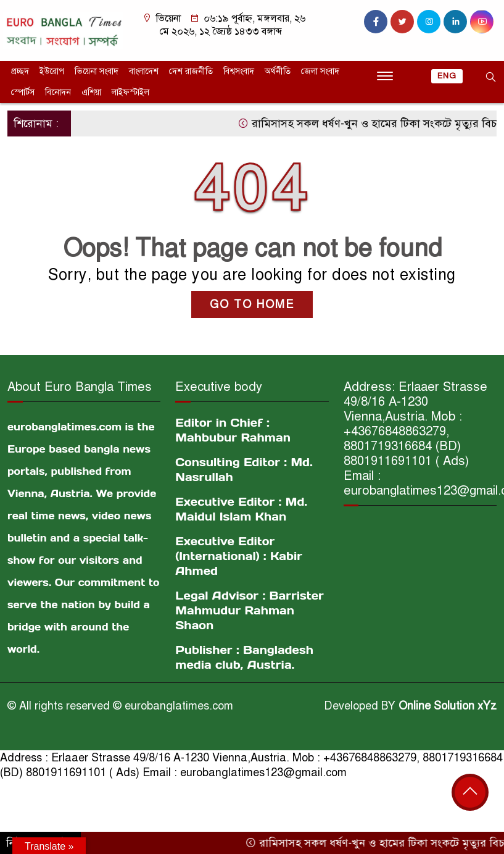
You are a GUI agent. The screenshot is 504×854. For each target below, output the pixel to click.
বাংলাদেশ (144, 71)
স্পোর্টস (23, 92)
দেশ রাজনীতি (191, 71)
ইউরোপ (52, 71)
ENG (447, 76)
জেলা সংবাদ (320, 71)
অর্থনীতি (278, 71)
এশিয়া (91, 92)
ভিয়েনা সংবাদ (97, 71)
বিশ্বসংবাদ (239, 71)
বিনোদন (58, 92)
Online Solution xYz (448, 706)
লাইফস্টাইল (130, 92)
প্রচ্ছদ (20, 71)
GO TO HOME (252, 304)
